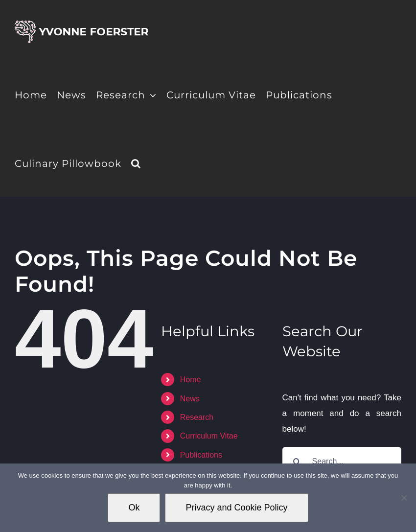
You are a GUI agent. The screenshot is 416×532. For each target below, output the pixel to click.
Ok (134, 508)
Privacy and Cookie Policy (236, 508)
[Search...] (342, 462)
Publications (201, 455)
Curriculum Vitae (209, 436)
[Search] (297, 462)
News (190, 399)
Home (191, 380)
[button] (136, 162)
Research (197, 417)
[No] (404, 498)
